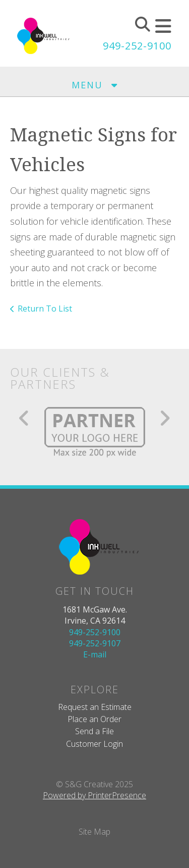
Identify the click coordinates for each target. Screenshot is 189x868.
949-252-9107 (95, 643)
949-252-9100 (137, 46)
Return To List (45, 309)
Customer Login (94, 744)
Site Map (94, 832)
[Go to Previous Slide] (24, 418)
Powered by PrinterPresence (94, 795)
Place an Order (94, 719)
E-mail (95, 654)
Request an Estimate (95, 707)
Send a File (94, 731)
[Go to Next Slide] (165, 418)
